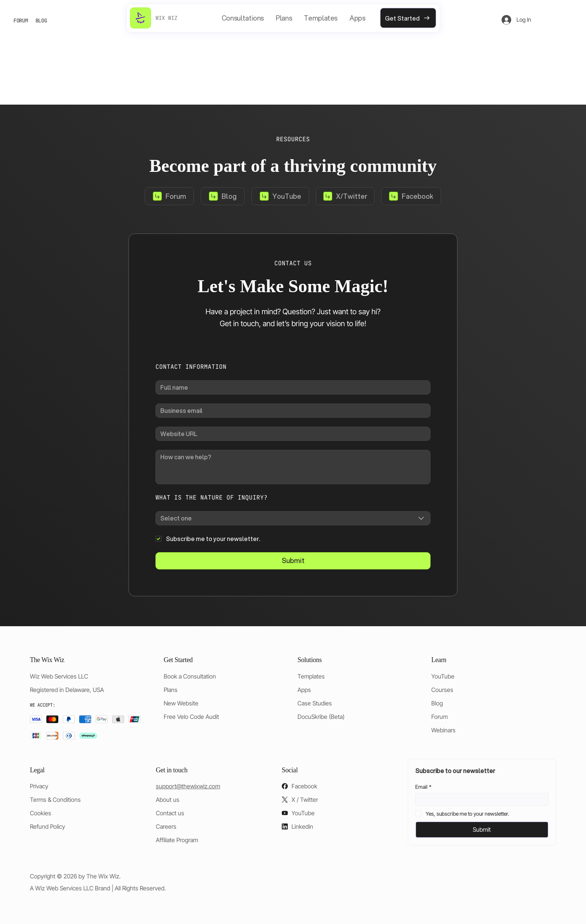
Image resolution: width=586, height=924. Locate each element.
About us (168, 800)
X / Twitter (305, 800)
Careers (166, 826)
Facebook (304, 786)
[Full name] (291, 387)
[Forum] (169, 196)
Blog (437, 703)
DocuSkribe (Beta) (321, 717)
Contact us (170, 813)
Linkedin (302, 826)
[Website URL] (291, 434)
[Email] (480, 799)
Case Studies (315, 703)
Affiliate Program (177, 840)
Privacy (39, 786)
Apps (304, 690)
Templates (311, 676)
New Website (181, 703)
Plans (171, 690)
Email (423, 787)
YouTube (443, 676)
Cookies (41, 813)
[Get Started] (408, 18)
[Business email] (291, 411)
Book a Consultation (190, 676)
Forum (439, 717)
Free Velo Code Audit (191, 717)
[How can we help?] (293, 467)
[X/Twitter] (345, 196)
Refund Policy (47, 826)
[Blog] (223, 196)
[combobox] (293, 518)
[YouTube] (280, 196)
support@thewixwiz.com (188, 786)
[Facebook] (411, 196)
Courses (442, 690)
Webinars (443, 730)
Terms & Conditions (55, 800)
